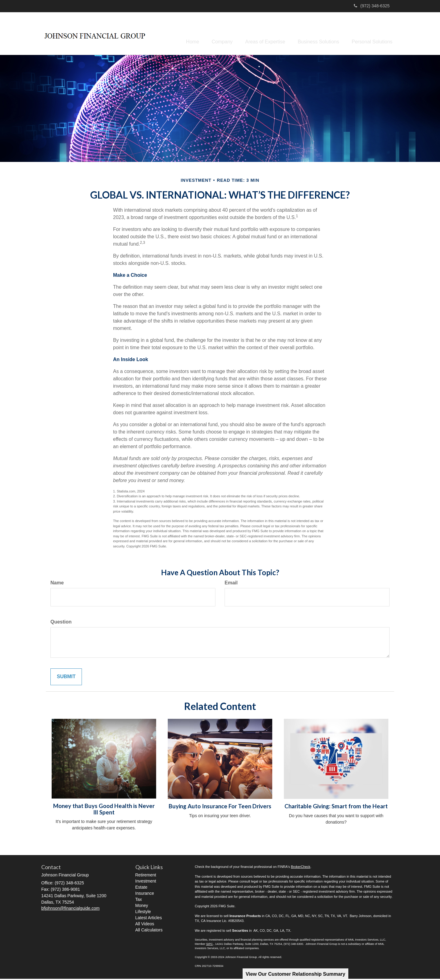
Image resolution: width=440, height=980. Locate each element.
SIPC (209, 945)
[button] (213, 34)
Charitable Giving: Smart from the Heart (336, 807)
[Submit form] (66, 678)
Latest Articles (149, 919)
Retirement (146, 876)
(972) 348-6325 (372, 6)
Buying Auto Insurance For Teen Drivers (220, 807)
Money (142, 907)
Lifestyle (143, 913)
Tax (139, 901)
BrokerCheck (301, 868)
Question (61, 623)
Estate (141, 888)
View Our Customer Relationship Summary (295, 974)
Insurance (145, 894)
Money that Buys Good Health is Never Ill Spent (104, 810)
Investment (146, 882)
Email (231, 584)
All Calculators (149, 931)
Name (57, 584)
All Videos (145, 925)
